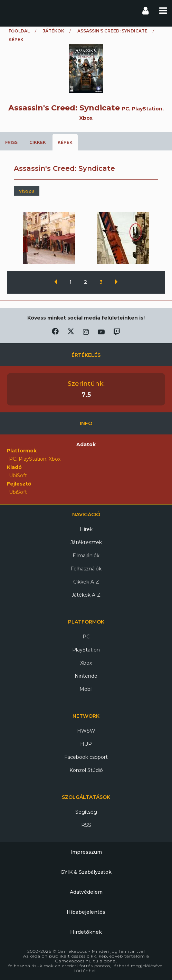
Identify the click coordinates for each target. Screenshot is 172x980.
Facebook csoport (86, 757)
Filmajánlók (86, 556)
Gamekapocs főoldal (12, 10)
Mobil (86, 689)
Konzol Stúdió (86, 770)
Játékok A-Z (86, 595)
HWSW (86, 731)
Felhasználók (86, 569)
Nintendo (86, 676)
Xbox (86, 663)
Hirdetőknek (86, 932)
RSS (86, 825)
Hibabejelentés (86, 912)
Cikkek (38, 142)
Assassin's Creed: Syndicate (112, 31)
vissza (27, 191)
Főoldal (19, 31)
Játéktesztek (86, 542)
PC (86, 637)
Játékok (54, 31)
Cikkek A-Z (86, 582)
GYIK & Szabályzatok (86, 872)
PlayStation (86, 650)
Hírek (86, 529)
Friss (11, 142)
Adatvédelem (86, 892)
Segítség (86, 812)
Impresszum (86, 852)
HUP (86, 744)
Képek (65, 142)
